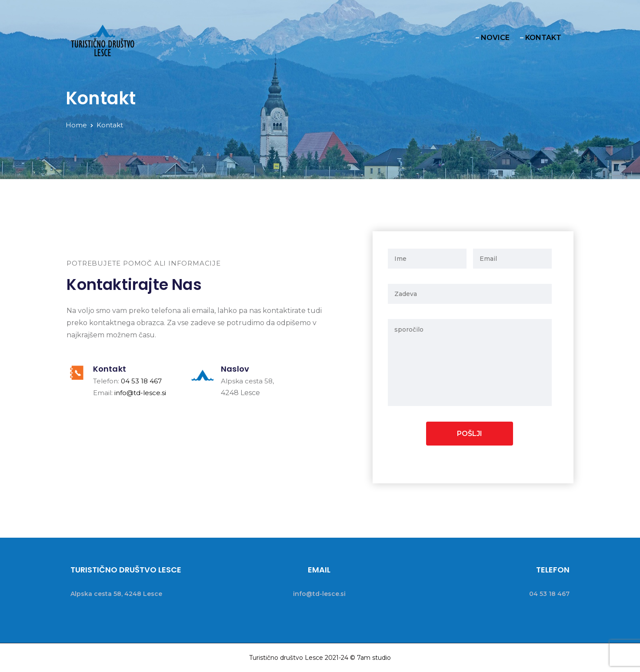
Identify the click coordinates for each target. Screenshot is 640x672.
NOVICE (495, 38)
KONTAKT (543, 38)
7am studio (374, 658)
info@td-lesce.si (140, 393)
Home (76, 125)
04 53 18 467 (141, 381)
